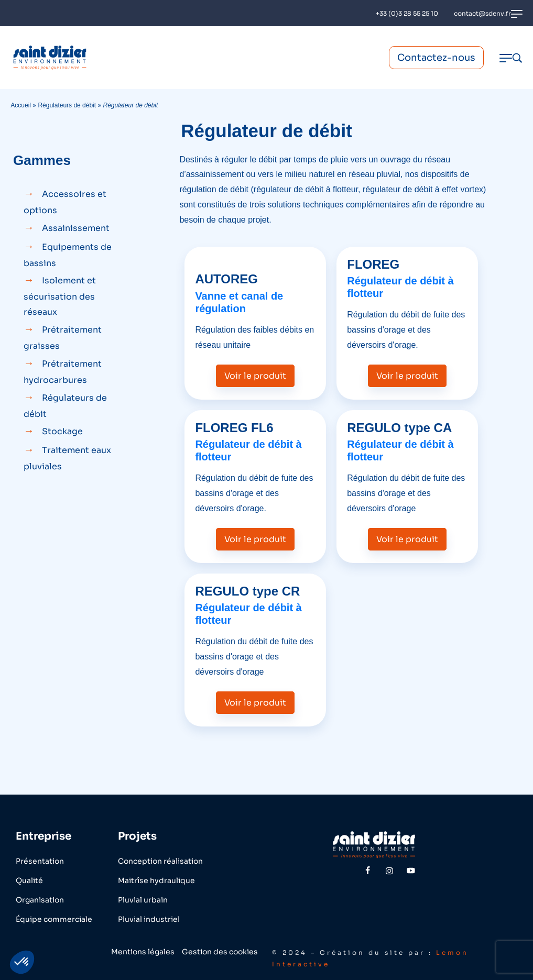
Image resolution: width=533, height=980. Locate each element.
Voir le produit (255, 376)
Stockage (62, 431)
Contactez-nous (436, 58)
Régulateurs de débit (67, 105)
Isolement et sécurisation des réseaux (60, 296)
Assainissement (76, 228)
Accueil (21, 105)
